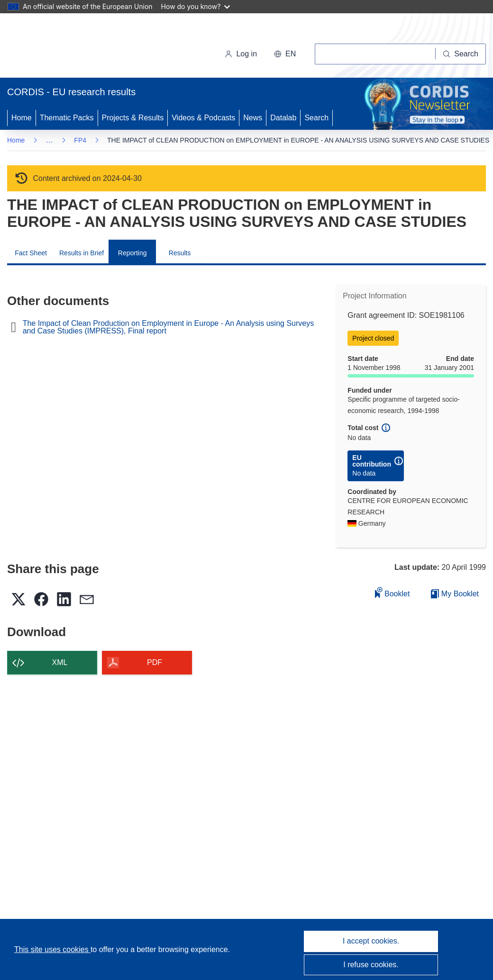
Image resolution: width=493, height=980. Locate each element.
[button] (285, 54)
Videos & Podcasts (203, 118)
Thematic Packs (67, 118)
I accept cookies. (371, 941)
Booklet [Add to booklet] (393, 592)
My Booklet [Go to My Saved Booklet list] (455, 594)
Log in (241, 54)
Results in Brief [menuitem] (82, 253)
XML (60, 662)
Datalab (283, 118)
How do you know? (196, 6)
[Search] (461, 54)
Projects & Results (133, 118)
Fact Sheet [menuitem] (31, 253)
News (253, 118)
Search (316, 118)
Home (22, 118)
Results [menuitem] (180, 253)
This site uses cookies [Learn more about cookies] (52, 949)
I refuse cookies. (371, 965)
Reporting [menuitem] (132, 253)
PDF (155, 662)
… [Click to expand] (49, 140)
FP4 (80, 140)
